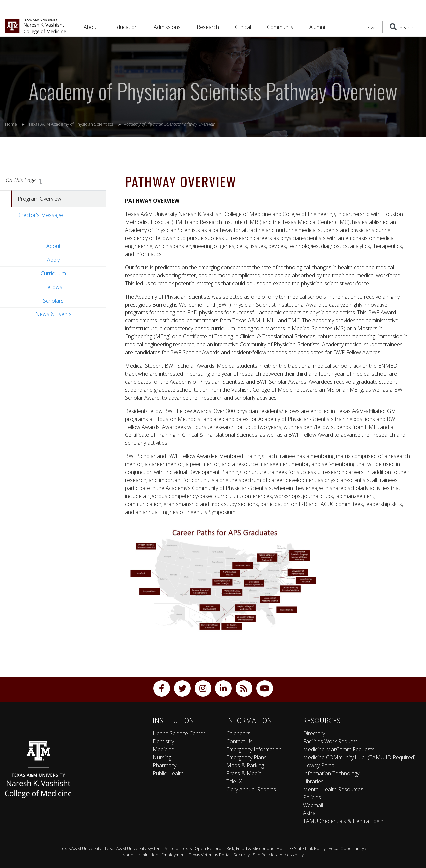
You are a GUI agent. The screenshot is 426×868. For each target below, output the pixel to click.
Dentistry (163, 741)
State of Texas (178, 848)
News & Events (53, 314)
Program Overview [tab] (39, 199)
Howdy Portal (319, 765)
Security (242, 855)
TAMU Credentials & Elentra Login (343, 821)
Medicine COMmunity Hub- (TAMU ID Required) (359, 757)
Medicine (163, 749)
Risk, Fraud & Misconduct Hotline (259, 848)
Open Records (209, 848)
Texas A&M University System (133, 848)
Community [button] (280, 27)
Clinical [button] (243, 27)
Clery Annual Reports (251, 789)
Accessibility (292, 855)
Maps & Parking (245, 765)
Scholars (53, 301)
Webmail (313, 805)
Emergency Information (254, 749)
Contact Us (240, 741)
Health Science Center (179, 733)
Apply (53, 260)
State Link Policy (310, 848)
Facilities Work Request (330, 741)
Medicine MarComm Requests (339, 749)
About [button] (91, 27)
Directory (314, 733)
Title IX (234, 781)
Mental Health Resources (333, 789)
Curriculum (53, 273)
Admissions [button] (167, 27)
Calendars (238, 733)
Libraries (313, 781)
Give (371, 27)
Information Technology (331, 773)
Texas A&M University (80, 848)
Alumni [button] (317, 27)
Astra (309, 813)
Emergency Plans (247, 757)
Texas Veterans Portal (210, 855)
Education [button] (126, 27)
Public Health (168, 773)
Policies (312, 797)
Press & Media (244, 773)
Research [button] (208, 27)
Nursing (162, 757)
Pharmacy (164, 765)
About (53, 246)
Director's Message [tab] (40, 215)
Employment (174, 855)
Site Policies (265, 855)
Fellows (53, 287)
